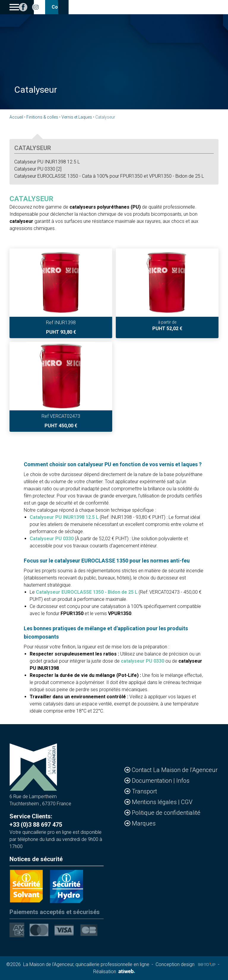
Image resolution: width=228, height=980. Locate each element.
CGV (187, 802)
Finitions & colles (42, 117)
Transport (144, 791)
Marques (144, 823)
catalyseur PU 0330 (142, 661)
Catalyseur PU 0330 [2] (38, 169)
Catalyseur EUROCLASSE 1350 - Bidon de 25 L (87, 592)
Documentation (153, 781)
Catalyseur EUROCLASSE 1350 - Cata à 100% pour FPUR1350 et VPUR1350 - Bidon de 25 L (109, 176)
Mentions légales (155, 802)
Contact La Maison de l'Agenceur (175, 770)
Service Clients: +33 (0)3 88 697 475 (36, 820)
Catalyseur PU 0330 (52, 539)
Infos (183, 781)
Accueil (16, 117)
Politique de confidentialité (166, 813)
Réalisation (114, 972)
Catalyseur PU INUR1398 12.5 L (47, 162)
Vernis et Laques (77, 117)
